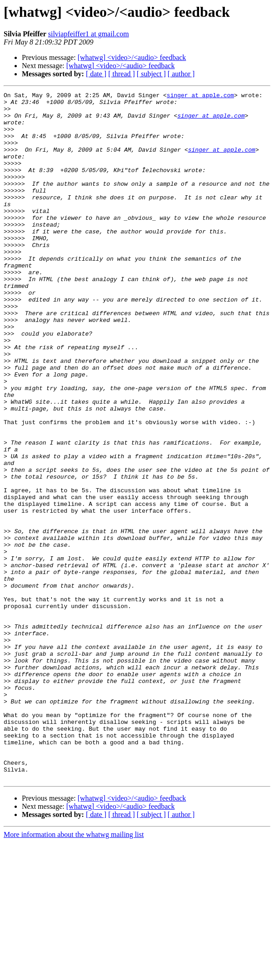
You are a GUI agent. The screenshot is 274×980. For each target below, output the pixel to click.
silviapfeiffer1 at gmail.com (89, 34)
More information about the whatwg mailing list (74, 972)
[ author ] (181, 74)
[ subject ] (151, 74)
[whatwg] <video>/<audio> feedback (132, 57)
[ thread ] (122, 74)
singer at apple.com (200, 96)
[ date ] (96, 74)
